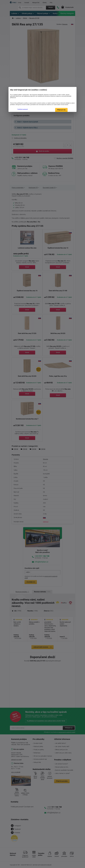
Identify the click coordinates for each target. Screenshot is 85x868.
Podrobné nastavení (23, 109)
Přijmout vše (61, 110)
